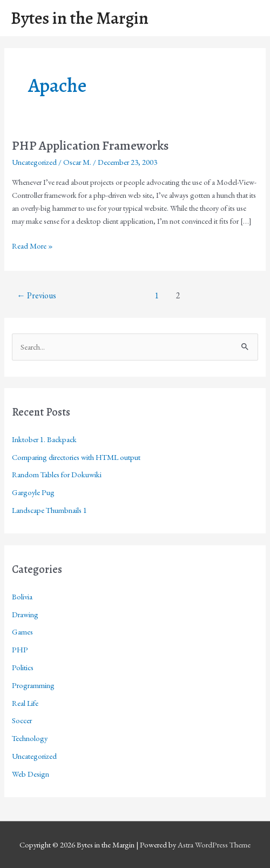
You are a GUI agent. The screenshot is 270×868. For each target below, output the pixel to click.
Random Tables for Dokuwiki (57, 474)
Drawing (25, 614)
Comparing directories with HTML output (76, 457)
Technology (30, 738)
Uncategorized (34, 162)
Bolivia (22, 596)
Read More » (32, 246)
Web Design (31, 774)
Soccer (22, 720)
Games (22, 632)
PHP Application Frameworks (90, 145)
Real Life (25, 703)
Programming (33, 685)
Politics (23, 667)
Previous (36, 295)
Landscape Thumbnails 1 (49, 510)
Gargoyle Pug (33, 492)
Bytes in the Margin (80, 18)
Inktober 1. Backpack (44, 439)
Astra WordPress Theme (214, 844)
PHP (20, 649)
